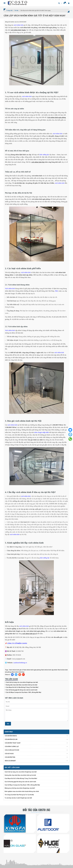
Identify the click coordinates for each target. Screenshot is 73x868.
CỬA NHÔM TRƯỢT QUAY (13, 743)
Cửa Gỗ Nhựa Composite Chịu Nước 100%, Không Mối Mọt (24, 692)
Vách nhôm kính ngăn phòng (32, 670)
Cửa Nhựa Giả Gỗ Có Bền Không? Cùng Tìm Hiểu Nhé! (22, 687)
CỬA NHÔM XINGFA (11, 736)
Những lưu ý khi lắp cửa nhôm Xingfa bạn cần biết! (20, 788)
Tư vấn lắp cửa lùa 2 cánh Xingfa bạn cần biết (18, 798)
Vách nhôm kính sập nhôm (49, 670)
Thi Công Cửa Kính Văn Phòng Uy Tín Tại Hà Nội (19, 795)
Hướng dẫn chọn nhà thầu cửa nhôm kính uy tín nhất (22, 685)
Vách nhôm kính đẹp (18, 672)
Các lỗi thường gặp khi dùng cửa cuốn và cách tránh (22, 690)
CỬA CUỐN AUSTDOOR (12, 750)
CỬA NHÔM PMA (10, 757)
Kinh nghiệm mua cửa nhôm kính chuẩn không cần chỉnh (22, 791)
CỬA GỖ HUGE (9, 754)
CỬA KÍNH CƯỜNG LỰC (12, 746)
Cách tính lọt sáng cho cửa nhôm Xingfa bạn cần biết (22, 682)
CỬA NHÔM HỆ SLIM (11, 739)
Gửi (8, 724)
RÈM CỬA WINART (10, 761)
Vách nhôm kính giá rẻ (16, 670)
